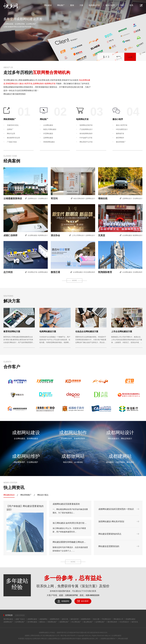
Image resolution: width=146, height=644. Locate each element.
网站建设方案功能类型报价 (15, 94)
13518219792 (71, 595)
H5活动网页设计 (122, 129)
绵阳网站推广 (52, 622)
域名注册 (96, 619)
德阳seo (42, 622)
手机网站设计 (106, 619)
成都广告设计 (20, 619)
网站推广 (61, 5)
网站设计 (44, 639)
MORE (75, 281)
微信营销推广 (121, 142)
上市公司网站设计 (78, 235)
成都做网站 (43, 619)
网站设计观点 (43, 495)
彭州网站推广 (20, 622)
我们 (122, 5)
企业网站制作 (36, 639)
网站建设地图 (123, 639)
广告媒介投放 (12, 142)
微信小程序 (110, 5)
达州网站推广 (100, 622)
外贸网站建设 (48, 134)
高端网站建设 (130, 619)
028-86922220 (93, 595)
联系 (131, 5)
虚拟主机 (65, 619)
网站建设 (48, 5)
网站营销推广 (26, 495)
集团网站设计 (138, 235)
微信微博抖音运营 (13, 138)
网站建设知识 (9, 495)
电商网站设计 (43, 235)
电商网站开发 (94, 5)
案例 (72, 5)
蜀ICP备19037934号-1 (69, 636)
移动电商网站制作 (86, 134)
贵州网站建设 (32, 622)
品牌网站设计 (33, 198)
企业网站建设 (48, 125)
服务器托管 (75, 619)
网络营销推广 (10, 119)
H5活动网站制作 (89, 272)
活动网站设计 (43, 198)
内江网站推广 (76, 622)
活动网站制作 (138, 272)
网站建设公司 (119, 619)
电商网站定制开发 (86, 125)
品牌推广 (10, 129)
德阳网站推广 (64, 622)
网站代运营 (11, 134)
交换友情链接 (20, 615)
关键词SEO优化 (13, 125)
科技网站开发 (33, 272)
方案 (81, 5)
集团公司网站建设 (50, 129)
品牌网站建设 (48, 138)
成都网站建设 (32, 619)
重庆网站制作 (112, 622)
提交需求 (85, 601)
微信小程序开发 (122, 125)
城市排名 (135, 622)
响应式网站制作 (79, 198)
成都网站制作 (55, 619)
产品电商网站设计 (86, 129)
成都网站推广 (8, 622)
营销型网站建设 (49, 142)
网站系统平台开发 (86, 142)
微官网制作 (120, 138)
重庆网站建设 (8, 619)
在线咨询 (65, 601)
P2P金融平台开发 (86, 138)
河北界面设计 (124, 622)
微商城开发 (120, 134)
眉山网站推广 (88, 622)
